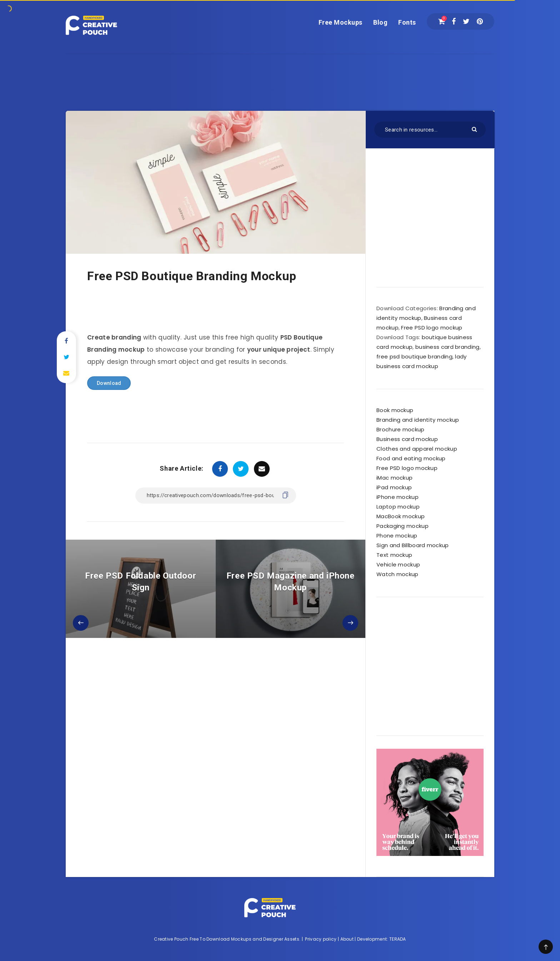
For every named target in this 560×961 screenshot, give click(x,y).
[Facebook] (454, 21)
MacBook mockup (401, 516)
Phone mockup (397, 536)
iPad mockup (394, 487)
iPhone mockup (397, 497)
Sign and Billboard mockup (413, 545)
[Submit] (475, 129)
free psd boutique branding (414, 356)
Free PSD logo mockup (432, 328)
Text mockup (394, 555)
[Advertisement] (280, 70)
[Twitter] (466, 21)
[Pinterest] (480, 21)
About (347, 939)
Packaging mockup (402, 526)
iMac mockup (394, 478)
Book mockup (395, 410)
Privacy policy (321, 939)
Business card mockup (407, 439)
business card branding (447, 347)
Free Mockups (341, 22)
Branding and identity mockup (418, 420)
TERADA (398, 939)
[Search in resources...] (430, 130)
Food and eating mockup (411, 458)
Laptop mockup (398, 507)
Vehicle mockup (398, 564)
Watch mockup (397, 574)
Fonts (407, 22)
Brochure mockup (401, 429)
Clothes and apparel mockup (417, 449)
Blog (380, 22)
